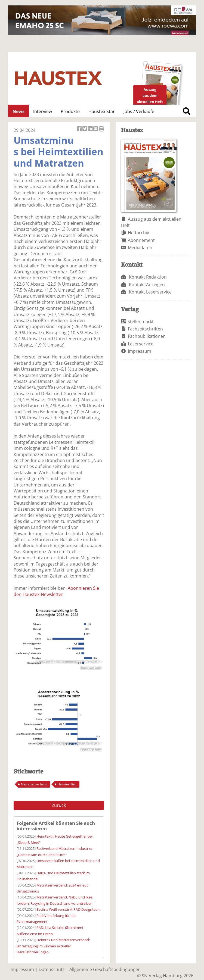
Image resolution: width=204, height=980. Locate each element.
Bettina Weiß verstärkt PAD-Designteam (69, 909)
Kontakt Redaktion (148, 277)
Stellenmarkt (141, 322)
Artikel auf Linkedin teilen (91, 129)
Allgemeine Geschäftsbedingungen (105, 969)
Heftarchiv (138, 233)
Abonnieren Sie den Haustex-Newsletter (56, 591)
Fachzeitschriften (145, 329)
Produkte (70, 111)
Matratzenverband (34, 784)
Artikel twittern (85, 129)
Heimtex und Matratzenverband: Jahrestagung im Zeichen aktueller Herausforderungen (53, 946)
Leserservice (141, 344)
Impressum (140, 351)
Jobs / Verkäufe (139, 111)
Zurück (59, 805)
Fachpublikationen (147, 336)
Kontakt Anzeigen (147, 285)
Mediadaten (140, 248)
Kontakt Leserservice (150, 292)
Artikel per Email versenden (96, 129)
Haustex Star (102, 111)
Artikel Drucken (101, 129)
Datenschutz (52, 969)
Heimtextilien (67, 784)
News (18, 111)
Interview (43, 111)
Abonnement (141, 240)
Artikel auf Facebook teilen (80, 129)
